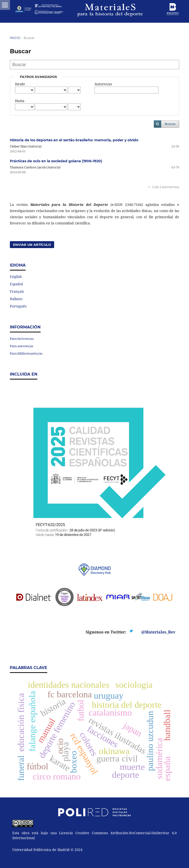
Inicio (15, 38)
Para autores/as (22, 346)
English (16, 277)
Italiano (16, 299)
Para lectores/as (22, 339)
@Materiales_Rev (158, 632)
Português (18, 306)
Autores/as (103, 84)
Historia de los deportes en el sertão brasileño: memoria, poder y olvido (74, 140)
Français (17, 291)
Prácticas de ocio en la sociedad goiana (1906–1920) (56, 161)
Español (16, 284)
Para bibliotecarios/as (26, 353)
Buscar (170, 124)
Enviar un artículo (32, 245)
